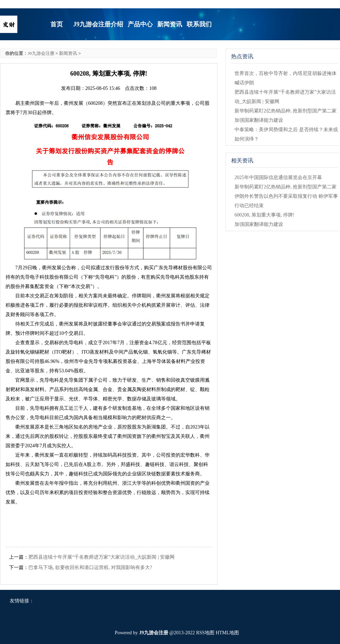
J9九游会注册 (41, 53)
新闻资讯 (68, 53)
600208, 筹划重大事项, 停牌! (265, 215)
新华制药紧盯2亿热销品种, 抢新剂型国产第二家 (286, 111)
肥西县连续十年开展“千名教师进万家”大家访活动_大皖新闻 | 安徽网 (101, 557)
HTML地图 (228, 633)
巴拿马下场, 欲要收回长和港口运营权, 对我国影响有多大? (90, 567)
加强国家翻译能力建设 (259, 120)
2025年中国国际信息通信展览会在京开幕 (278, 177)
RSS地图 (205, 633)
